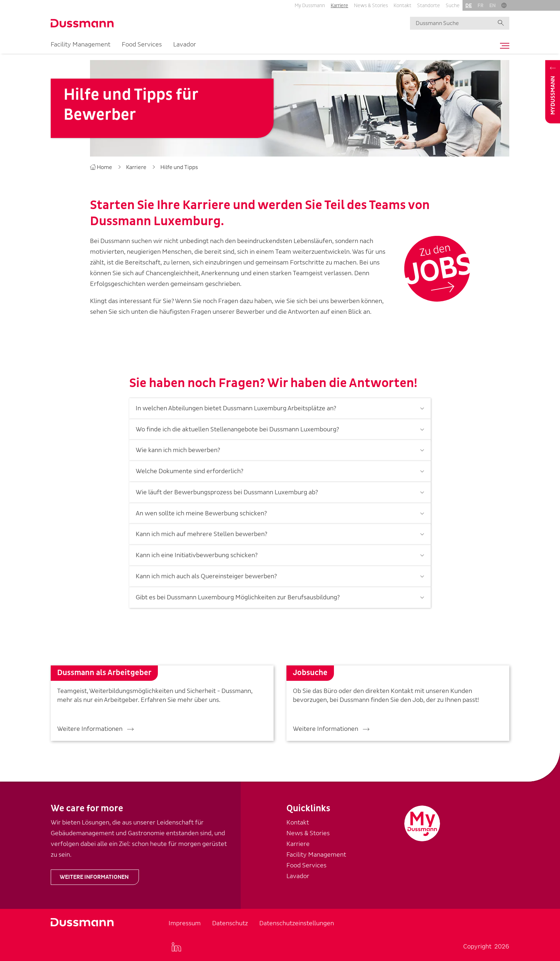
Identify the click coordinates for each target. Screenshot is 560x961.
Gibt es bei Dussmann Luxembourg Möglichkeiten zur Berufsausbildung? (238, 593)
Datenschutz (230, 923)
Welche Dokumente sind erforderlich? (189, 468)
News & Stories (371, 6)
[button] (504, 5)
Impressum (185, 923)
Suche (453, 6)
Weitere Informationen (94, 877)
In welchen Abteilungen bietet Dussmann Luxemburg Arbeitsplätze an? (236, 405)
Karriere (339, 6)
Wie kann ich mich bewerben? (178, 447)
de (469, 6)
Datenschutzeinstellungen (297, 923)
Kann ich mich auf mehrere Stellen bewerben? (201, 531)
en (492, 6)
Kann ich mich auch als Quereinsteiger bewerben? (206, 573)
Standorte (429, 6)
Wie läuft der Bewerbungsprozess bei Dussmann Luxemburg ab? (227, 489)
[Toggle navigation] (503, 46)
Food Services (142, 44)
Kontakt (402, 6)
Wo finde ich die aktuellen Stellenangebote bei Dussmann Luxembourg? (237, 425)
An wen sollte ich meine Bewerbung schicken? (201, 509)
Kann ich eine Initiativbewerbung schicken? (197, 552)
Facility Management (81, 44)
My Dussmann (310, 6)
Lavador (185, 44)
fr (481, 6)
